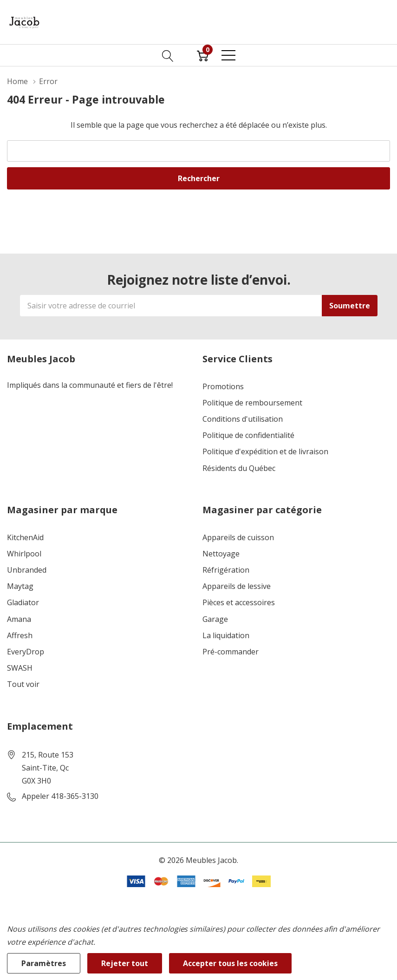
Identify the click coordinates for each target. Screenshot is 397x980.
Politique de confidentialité (248, 435)
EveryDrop (26, 652)
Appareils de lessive (237, 586)
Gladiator (23, 603)
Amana (19, 619)
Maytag (20, 586)
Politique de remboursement (252, 403)
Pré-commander (231, 652)
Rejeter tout (125, 963)
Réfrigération (226, 570)
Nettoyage (221, 554)
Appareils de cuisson (238, 538)
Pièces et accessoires (239, 603)
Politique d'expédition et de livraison (265, 452)
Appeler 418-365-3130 (60, 796)
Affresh (20, 636)
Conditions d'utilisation (243, 419)
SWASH (20, 668)
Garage (215, 619)
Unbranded (27, 570)
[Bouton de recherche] (168, 55)
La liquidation (226, 636)
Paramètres (44, 963)
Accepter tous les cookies (230, 963)
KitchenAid (25, 538)
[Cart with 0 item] (203, 55)
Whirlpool (24, 554)
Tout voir (23, 684)
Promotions (223, 387)
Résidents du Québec (239, 468)
